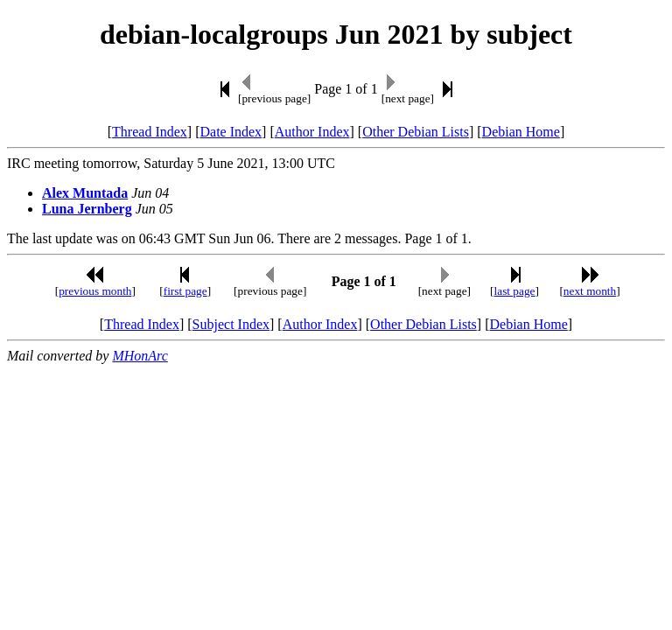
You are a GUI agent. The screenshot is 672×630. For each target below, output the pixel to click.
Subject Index (231, 324)
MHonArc (140, 356)
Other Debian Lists (416, 132)
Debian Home (521, 132)
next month (590, 291)
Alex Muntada (85, 193)
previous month (95, 291)
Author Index (312, 132)
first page (185, 291)
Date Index (231, 132)
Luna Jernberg (87, 209)
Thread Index (150, 132)
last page (515, 291)
